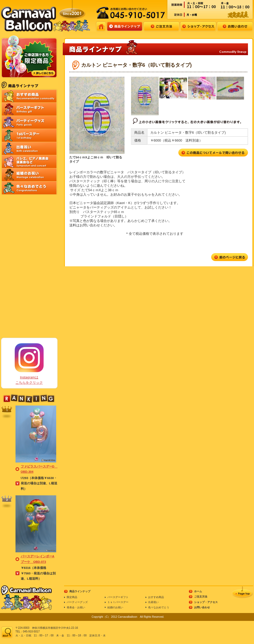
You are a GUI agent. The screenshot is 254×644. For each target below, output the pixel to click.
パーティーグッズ (77, 602)
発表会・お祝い (76, 607)
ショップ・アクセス (206, 602)
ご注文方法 (201, 597)
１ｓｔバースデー (118, 602)
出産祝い (153, 602)
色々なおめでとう (159, 607)
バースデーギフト (118, 597)
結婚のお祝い (115, 607)
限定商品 (72, 597)
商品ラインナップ (80, 591)
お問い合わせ (202, 607)
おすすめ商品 (156, 597)
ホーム (198, 591)
